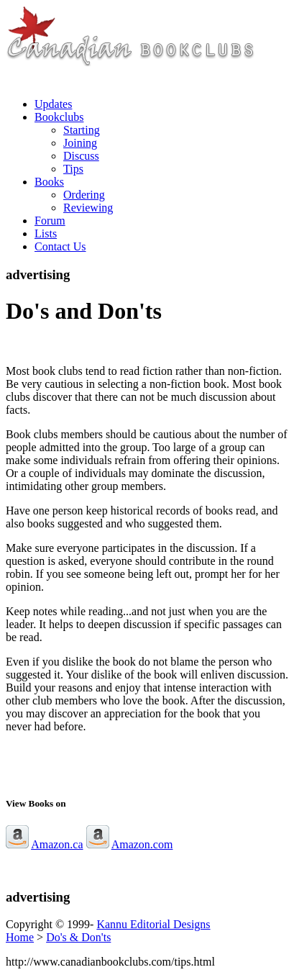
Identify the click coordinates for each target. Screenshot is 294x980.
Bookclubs (59, 117)
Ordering (84, 195)
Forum (50, 221)
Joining (80, 143)
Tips (73, 169)
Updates (53, 104)
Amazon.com (142, 844)
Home (20, 937)
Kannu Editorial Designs (153, 924)
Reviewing (88, 208)
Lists (46, 233)
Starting (82, 130)
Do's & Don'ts (78, 937)
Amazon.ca (57, 844)
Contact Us (60, 246)
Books (49, 182)
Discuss (81, 156)
